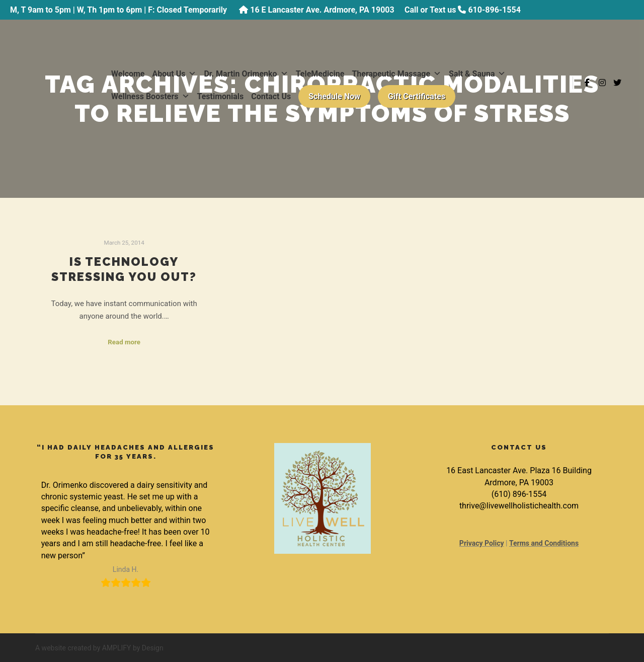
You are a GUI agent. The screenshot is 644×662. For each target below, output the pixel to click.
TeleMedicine (320, 74)
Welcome (128, 74)
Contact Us (271, 96)
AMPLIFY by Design (133, 648)
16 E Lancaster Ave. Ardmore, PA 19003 (322, 10)
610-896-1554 (494, 10)
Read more (124, 342)
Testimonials (221, 96)
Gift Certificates (417, 96)
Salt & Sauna (477, 74)
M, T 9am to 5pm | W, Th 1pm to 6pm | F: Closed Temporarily (119, 10)
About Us (175, 74)
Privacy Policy (482, 543)
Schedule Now (334, 96)
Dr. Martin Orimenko (246, 74)
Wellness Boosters (150, 96)
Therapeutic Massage (396, 74)
